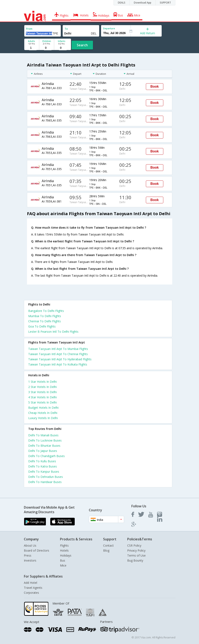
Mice (63, 565)
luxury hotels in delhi (43, 418)
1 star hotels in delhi (42, 382)
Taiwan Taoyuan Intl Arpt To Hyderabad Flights (60, 359)
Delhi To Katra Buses (43, 466)
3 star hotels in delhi (42, 392)
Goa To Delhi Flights (42, 326)
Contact (108, 545)
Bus (63, 560)
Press (28, 555)
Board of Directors (37, 550)
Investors (30, 560)
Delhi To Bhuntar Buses (44, 446)
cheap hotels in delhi (43, 413)
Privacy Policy (136, 550)
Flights (64, 545)
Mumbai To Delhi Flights (45, 316)
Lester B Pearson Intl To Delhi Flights (53, 332)
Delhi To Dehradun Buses (46, 477)
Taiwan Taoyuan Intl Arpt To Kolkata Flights (58, 364)
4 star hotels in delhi (42, 397)
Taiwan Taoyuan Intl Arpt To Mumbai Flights (58, 349)
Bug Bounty (135, 560)
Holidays (66, 555)
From (29, 29)
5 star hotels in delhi (42, 402)
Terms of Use (136, 555)
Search (82, 45)
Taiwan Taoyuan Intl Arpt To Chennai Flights (58, 354)
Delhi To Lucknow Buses (45, 440)
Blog (106, 550)
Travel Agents (33, 588)
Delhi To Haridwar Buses (45, 482)
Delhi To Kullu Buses (42, 461)
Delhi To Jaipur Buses (43, 451)
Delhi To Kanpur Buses (44, 472)
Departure (109, 28)
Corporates (31, 593)
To (66, 29)
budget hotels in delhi (43, 408)
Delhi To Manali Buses (43, 435)
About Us (30, 545)
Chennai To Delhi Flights (45, 321)
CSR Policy (134, 545)
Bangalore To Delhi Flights (46, 311)
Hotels (64, 550)
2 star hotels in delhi (42, 387)
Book (155, 86)
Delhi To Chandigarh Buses (46, 456)
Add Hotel (31, 583)
